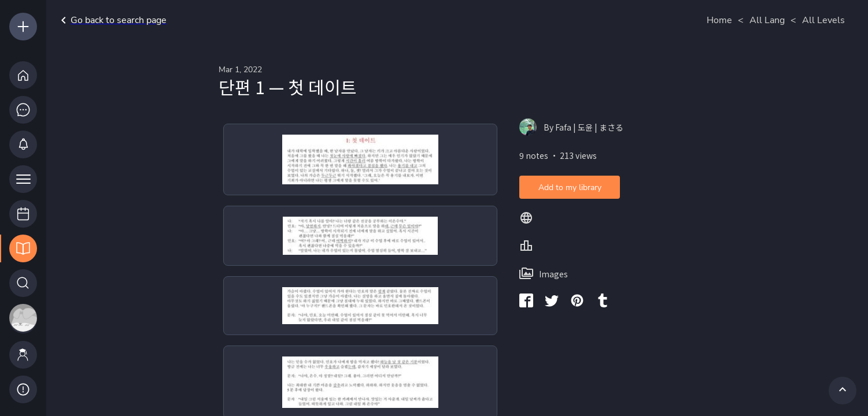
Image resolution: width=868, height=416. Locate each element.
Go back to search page (112, 20)
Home (719, 20)
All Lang (767, 20)
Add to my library (570, 187)
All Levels (823, 20)
